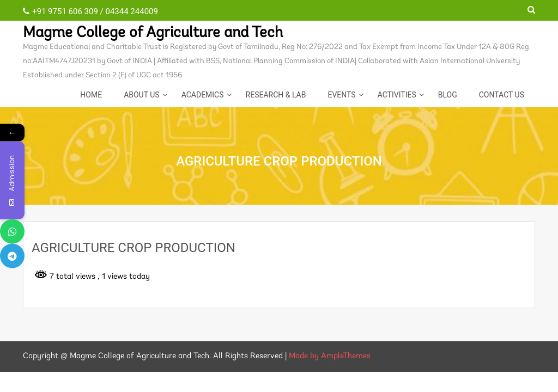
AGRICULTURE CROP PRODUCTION (134, 248)
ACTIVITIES (397, 95)
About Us (142, 95)
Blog (448, 95)
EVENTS (341, 95)
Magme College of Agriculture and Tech (153, 33)
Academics (203, 95)
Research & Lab (276, 95)
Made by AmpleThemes (330, 356)
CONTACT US (502, 95)
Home (91, 95)
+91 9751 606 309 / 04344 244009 (90, 11)
